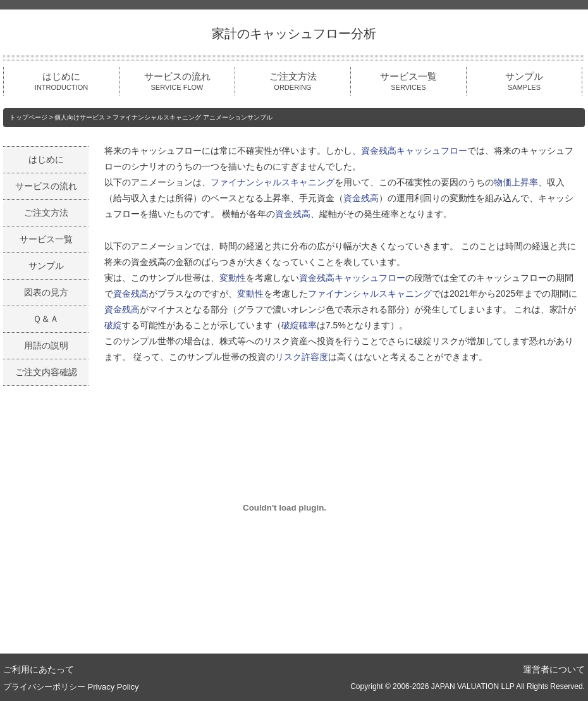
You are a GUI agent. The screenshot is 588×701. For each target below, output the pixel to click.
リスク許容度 (302, 357)
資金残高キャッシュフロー (414, 151)
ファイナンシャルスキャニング (273, 182)
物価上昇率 (516, 182)
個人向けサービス (80, 117)
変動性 (233, 278)
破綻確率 (299, 325)
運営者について (554, 669)
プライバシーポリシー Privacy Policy (71, 687)
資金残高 (361, 198)
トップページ (28, 117)
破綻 (113, 325)
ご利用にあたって (39, 669)
